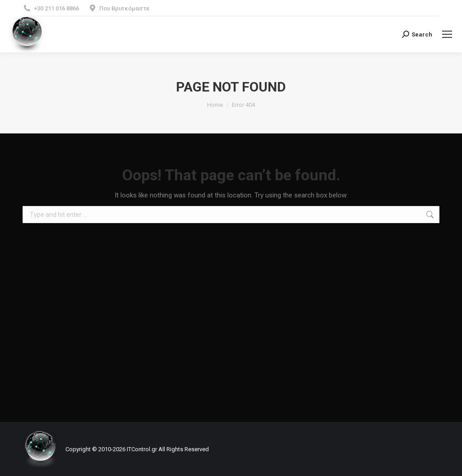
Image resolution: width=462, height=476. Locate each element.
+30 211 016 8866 (56, 8)
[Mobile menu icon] (447, 34)
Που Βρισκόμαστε (124, 8)
